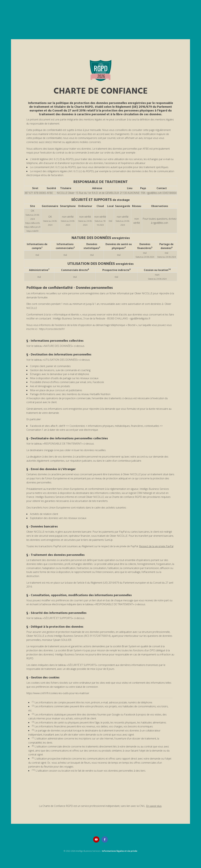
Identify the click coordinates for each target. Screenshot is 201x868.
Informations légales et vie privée (120, 851)
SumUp (109, 540)
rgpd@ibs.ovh (154, 193)
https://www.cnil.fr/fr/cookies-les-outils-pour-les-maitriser (58, 693)
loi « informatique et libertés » (65, 315)
